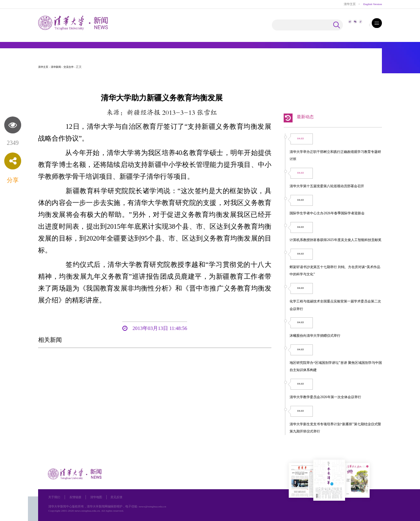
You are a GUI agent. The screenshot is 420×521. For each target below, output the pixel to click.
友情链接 (78, 497)
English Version (372, 4)
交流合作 (73, 67)
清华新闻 (58, 67)
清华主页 (348, 4)
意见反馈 (122, 497)
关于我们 (55, 497)
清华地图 (100, 497)
